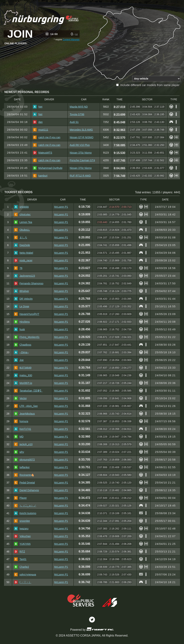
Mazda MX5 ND (79, 107)
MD (19, 437)
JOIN (20, 34)
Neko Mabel (24, 253)
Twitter (92, 620)
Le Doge (22, 306)
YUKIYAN (22, 544)
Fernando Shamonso (29, 283)
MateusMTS (43, 153)
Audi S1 (74, 122)
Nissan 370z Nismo (81, 153)
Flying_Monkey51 (27, 337)
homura (21, 421)
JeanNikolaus (24, 414)
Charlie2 (21, 567)
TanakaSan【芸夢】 (28, 391)
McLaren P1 (61, 207)
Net (38, 107)
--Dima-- (21, 352)
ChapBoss (23, 345)
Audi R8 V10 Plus (80, 145)
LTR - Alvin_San (26, 406)
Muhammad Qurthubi (48, 168)
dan (38, 122)
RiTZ (19, 552)
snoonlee (22, 521)
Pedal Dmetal (24, 483)
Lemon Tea (23, 222)
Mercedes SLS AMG (81, 130)
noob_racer (23, 260)
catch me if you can (47, 137)
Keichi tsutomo (25, 513)
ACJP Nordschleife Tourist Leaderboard (42, 17)
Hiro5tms (22, 322)
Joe (19, 360)
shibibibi (21, 207)
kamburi (40, 176)
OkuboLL (22, 230)
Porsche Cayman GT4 (82, 160)
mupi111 (41, 130)
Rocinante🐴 (24, 475)
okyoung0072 (24, 460)
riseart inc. (100, 629)
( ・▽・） (23, 582)
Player (20, 498)
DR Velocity (23, 299)
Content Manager (71, 40)
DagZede (22, 245)
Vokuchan (22, 536)
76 (18, 268)
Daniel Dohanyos (27, 490)
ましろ (21, 237)
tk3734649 (23, 368)
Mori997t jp (23, 383)
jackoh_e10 (23, 444)
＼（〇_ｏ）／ (25, 506)
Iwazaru (21, 529)
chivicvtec (22, 214)
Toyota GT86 (77, 114)
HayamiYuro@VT (27, 314)
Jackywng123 (25, 276)
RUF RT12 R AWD (80, 176)
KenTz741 (23, 429)
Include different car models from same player (148, 85)
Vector (20, 398)
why (19, 452)
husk (19, 329)
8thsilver (21, 291)
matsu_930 (23, 375)
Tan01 (20, 559)
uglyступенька (25, 575)
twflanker (22, 467)
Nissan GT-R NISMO (81, 137)
